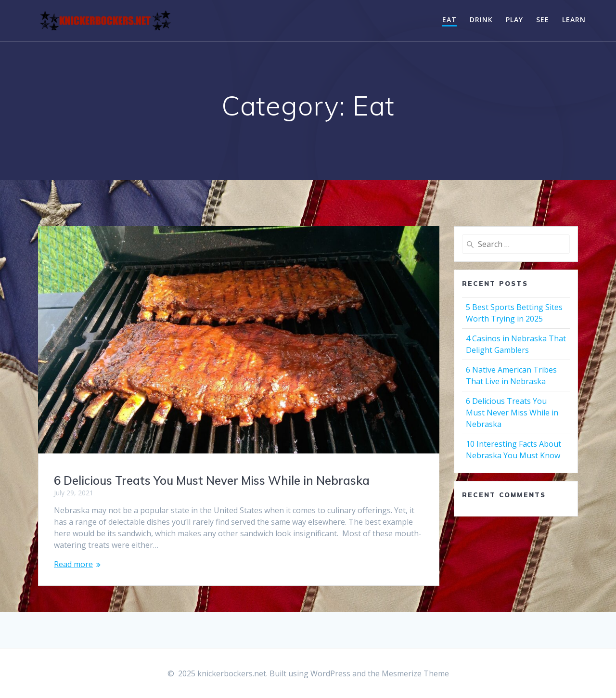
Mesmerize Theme (415, 673)
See (543, 19)
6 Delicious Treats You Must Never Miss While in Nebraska (212, 480)
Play (514, 19)
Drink (481, 19)
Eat (449, 19)
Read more (73, 564)
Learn (574, 19)
